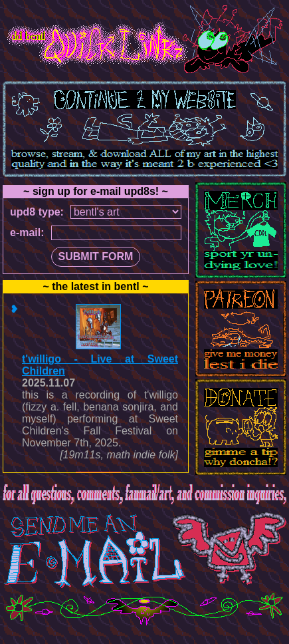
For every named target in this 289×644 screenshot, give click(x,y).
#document (96, 383)
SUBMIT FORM (96, 256)
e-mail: (27, 233)
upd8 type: (37, 212)
